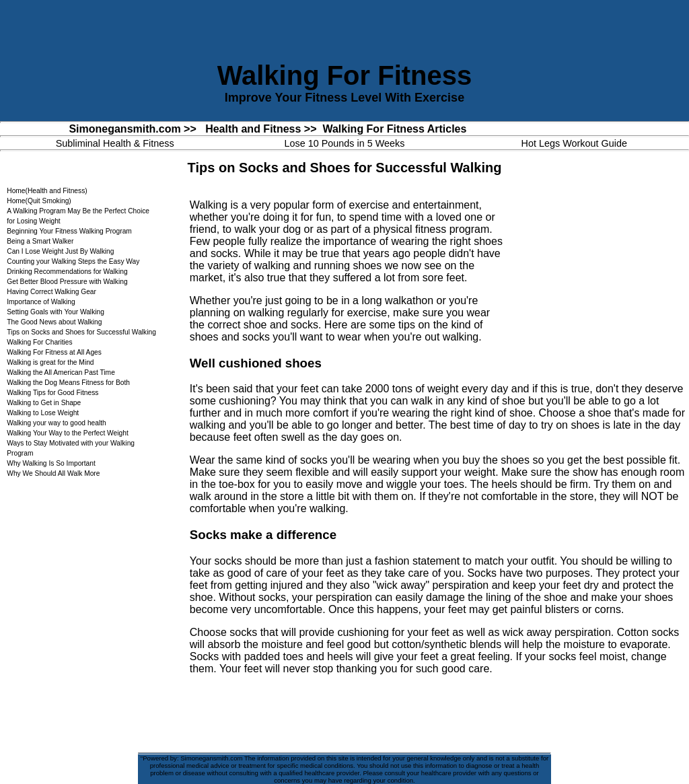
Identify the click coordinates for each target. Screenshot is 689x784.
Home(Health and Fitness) (47, 191)
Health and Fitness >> (261, 129)
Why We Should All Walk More (53, 473)
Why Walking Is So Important (51, 463)
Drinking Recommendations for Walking (67, 272)
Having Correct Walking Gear (51, 292)
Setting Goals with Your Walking (56, 312)
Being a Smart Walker (40, 241)
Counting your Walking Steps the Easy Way (73, 261)
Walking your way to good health (57, 423)
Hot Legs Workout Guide (574, 143)
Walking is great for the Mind (50, 362)
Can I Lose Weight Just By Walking (60, 251)
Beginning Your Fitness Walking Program (69, 231)
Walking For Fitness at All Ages (54, 352)
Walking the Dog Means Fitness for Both (68, 383)
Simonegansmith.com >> (132, 129)
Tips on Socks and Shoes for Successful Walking (81, 332)
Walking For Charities (39, 342)
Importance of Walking (41, 302)
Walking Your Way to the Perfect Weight (68, 433)
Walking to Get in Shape (44, 403)
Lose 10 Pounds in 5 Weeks (344, 143)
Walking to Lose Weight (43, 413)
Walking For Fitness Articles (394, 129)
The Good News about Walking (54, 322)
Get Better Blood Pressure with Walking (67, 282)
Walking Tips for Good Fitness (52, 393)
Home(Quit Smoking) (39, 201)
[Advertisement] (591, 276)
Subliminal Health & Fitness (115, 143)
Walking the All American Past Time (61, 372)
